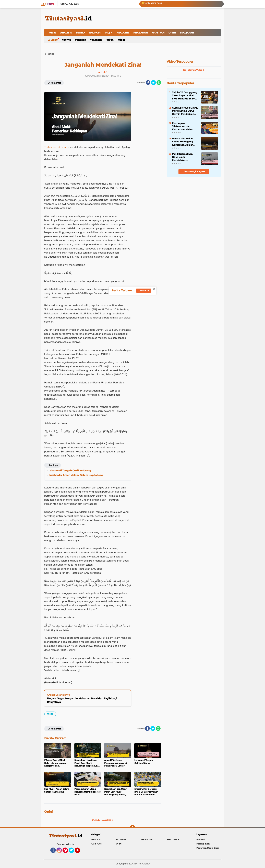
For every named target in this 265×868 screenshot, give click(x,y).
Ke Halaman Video (194, 70)
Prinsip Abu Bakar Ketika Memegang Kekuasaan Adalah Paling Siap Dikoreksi (184, 142)
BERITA (81, 33)
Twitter (73, 852)
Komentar (54, 83)
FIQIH (109, 33)
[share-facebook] (148, 83)
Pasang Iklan (203, 844)
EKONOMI (95, 33)
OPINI (172, 33)
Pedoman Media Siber (208, 848)
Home (51, 4)
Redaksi (200, 840)
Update (144, 290)
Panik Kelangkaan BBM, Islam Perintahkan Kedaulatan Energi (183, 157)
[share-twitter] (153, 83)
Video (54, 40)
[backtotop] (132, 828)
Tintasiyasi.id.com (55, 147)
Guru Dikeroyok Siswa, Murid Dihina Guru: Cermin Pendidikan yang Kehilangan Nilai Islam (185, 111)
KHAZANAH (141, 33)
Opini (48, 812)
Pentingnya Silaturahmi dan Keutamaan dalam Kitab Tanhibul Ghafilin (183, 126)
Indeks (52, 33)
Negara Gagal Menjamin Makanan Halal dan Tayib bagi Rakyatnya (82, 700)
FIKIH (111, 40)
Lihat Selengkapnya (194, 171)
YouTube (80, 852)
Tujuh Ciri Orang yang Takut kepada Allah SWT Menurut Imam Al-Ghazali (185, 96)
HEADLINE (123, 33)
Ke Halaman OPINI (103, 820)
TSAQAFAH (187, 33)
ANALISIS (66, 33)
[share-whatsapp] (159, 83)
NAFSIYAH (158, 33)
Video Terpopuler (180, 62)
